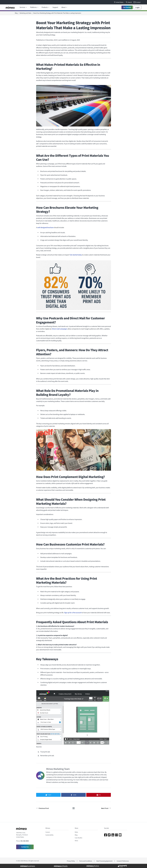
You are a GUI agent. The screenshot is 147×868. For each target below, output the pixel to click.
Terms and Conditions (86, 861)
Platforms (34, 7)
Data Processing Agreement (104, 861)
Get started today (76, 255)
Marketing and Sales (25, 13)
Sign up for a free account (73, 613)
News (76, 841)
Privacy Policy (71, 861)
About (64, 7)
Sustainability (49, 835)
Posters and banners (47, 179)
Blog (16, 13)
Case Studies (79, 838)
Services (23, 7)
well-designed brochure (45, 228)
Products (45, 7)
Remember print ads (47, 756)
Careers (48, 832)
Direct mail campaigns (60, 329)
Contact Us (25, 847)
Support (55, 7)
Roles (76, 832)
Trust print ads (45, 752)
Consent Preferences (123, 861)
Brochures (44, 171)
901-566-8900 (25, 841)
